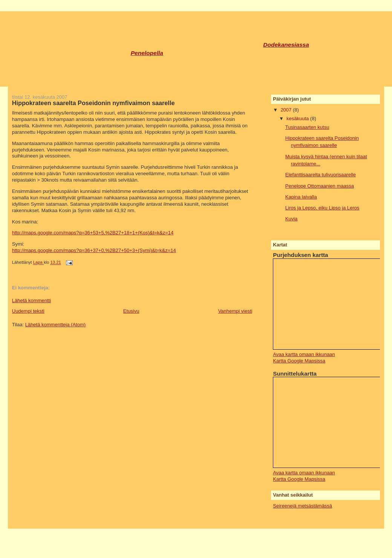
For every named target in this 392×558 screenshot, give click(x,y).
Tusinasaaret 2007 (62, 33)
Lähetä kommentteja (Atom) (55, 325)
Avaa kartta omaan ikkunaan (304, 354)
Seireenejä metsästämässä (302, 506)
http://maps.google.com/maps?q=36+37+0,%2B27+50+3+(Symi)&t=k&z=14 (94, 250)
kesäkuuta (298, 118)
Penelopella (147, 53)
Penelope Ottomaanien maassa (320, 186)
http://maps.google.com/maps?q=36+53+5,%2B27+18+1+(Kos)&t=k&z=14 (93, 233)
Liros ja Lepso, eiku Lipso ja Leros (322, 208)
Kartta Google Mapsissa (299, 361)
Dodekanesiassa (286, 45)
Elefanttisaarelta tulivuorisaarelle (321, 175)
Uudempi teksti (28, 311)
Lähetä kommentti (31, 300)
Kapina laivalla (301, 197)
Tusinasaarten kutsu (307, 127)
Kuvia (292, 219)
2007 (287, 110)
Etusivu (131, 311)
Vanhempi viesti (235, 311)
